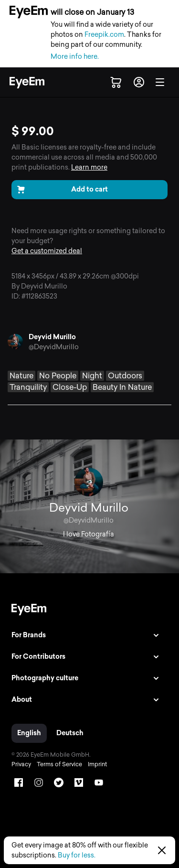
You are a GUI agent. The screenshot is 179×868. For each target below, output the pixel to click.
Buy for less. (77, 855)
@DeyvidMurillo (54, 347)
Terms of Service (59, 764)
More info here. (75, 57)
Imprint (97, 764)
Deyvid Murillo (52, 337)
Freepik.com (104, 35)
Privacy (21, 764)
